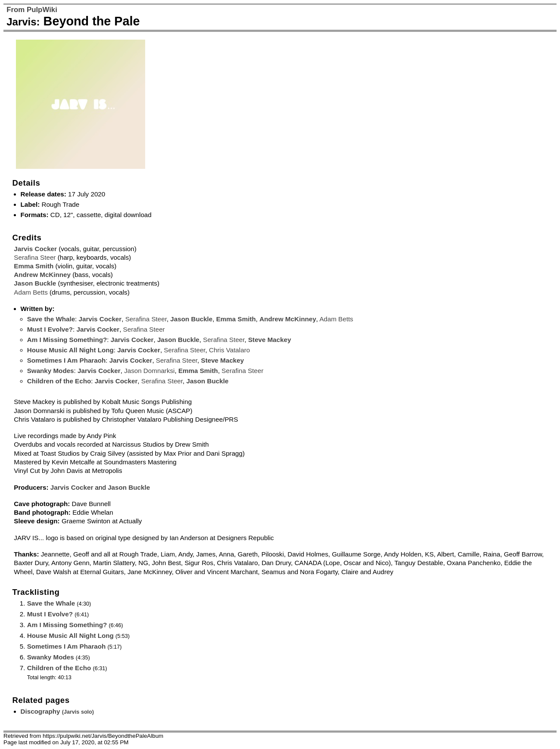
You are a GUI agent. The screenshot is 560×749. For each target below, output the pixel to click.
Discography (58, 711)
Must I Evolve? (50, 329)
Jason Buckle (35, 283)
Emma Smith (34, 266)
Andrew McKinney (42, 275)
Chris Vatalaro (229, 350)
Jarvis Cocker (35, 249)
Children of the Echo (59, 381)
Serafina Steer (35, 257)
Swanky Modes (51, 371)
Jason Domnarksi (149, 371)
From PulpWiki (32, 10)
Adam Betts (31, 292)
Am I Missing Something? (67, 340)
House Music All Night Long (70, 350)
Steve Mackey (270, 340)
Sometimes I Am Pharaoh (67, 360)
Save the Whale (51, 319)
